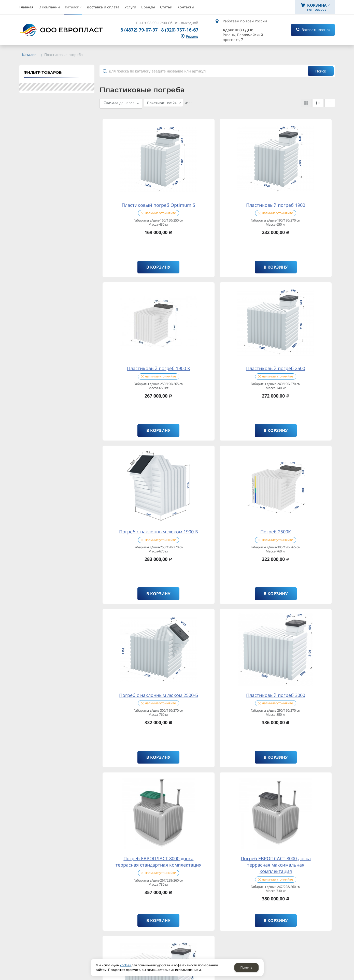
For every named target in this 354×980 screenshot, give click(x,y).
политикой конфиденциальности (100, 725)
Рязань (192, 36)
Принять (246, 968)
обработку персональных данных (104, 731)
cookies (125, 965)
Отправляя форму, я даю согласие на (76, 732)
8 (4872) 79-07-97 (139, 30)
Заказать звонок (316, 30)
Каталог (29, 55)
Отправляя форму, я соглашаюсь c (74, 725)
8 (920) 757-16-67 (180, 30)
